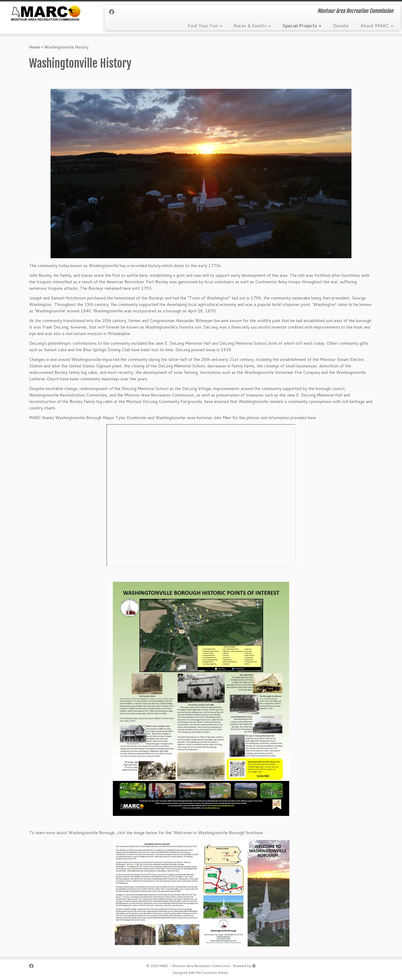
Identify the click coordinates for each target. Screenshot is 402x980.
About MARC (377, 25)
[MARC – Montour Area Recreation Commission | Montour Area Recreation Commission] (46, 14)
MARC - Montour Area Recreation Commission (195, 966)
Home (35, 47)
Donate (341, 25)
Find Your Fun (205, 25)
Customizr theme (215, 973)
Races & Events (252, 25)
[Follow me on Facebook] (114, 12)
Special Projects (302, 25)
